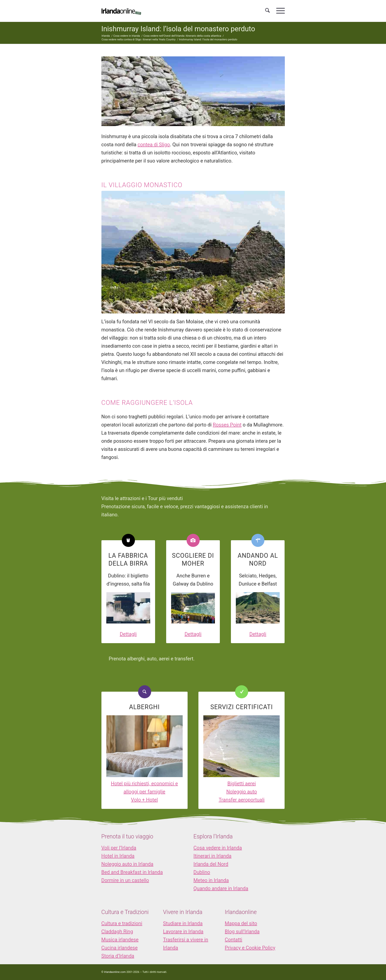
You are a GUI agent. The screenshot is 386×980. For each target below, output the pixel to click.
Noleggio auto (242, 792)
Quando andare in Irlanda (221, 888)
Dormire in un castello (125, 880)
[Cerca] (267, 11)
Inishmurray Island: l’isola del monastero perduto (178, 29)
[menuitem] (267, 11)
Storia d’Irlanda (118, 956)
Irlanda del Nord (211, 864)
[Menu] (279, 11)
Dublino (202, 872)
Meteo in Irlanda (211, 880)
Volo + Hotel (144, 800)
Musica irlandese (120, 940)
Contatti (233, 940)
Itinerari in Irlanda (212, 856)
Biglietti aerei (242, 784)
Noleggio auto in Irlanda (127, 864)
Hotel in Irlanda (118, 856)
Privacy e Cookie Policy (250, 948)
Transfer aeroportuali (241, 800)
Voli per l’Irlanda (119, 848)
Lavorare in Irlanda (183, 931)
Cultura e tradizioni (122, 923)
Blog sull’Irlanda (242, 931)
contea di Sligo (154, 145)
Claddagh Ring (117, 931)
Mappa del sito (241, 923)
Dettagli (128, 634)
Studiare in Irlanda (183, 923)
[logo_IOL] (121, 11)
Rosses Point (227, 425)
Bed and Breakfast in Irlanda (132, 872)
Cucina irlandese (120, 948)
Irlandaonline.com (115, 972)
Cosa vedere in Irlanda (218, 848)
